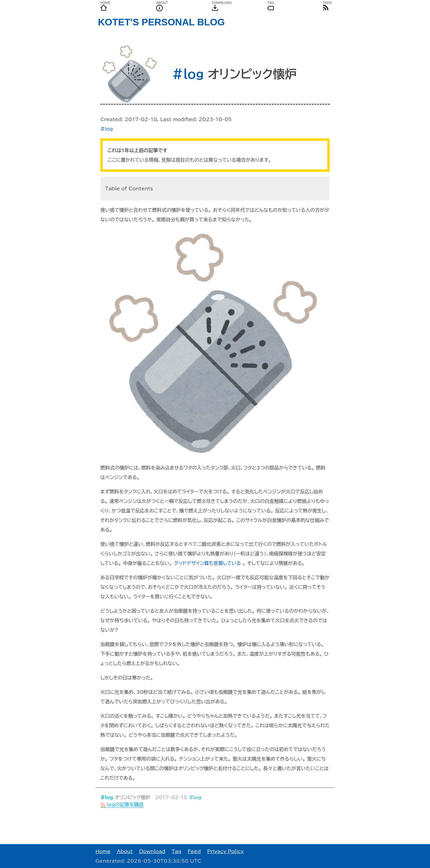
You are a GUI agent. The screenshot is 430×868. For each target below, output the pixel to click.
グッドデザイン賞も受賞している (207, 563)
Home (103, 851)
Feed (194, 851)
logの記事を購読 (122, 804)
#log (188, 74)
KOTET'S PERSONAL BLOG (161, 22)
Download (152, 851)
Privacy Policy (225, 851)
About (125, 851)
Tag (176, 851)
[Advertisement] (215, 826)
